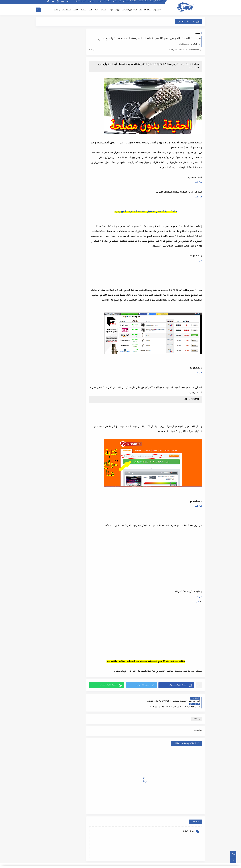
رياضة (83, 10)
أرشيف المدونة (80, 2)
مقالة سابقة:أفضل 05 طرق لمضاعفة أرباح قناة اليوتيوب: (146, 212)
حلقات (104, 10)
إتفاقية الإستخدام (130, 2)
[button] (177, 685)
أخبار (97, 10)
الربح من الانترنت (176, 864)
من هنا (198, 183)
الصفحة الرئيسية (157, 2)
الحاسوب (157, 10)
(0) (93, 50)
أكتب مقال (118, 2)
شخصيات (66, 10)
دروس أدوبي (114, 10)
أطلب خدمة (144, 2)
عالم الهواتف (145, 10)
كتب (90, 10)
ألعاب (76, 10)
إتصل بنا (91, 2)
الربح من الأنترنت (129, 10)
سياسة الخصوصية (104, 2)
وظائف (56, 10)
